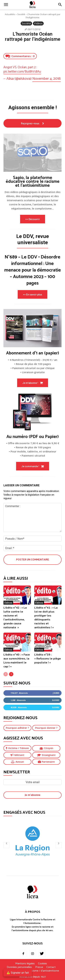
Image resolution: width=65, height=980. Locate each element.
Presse (39, 967)
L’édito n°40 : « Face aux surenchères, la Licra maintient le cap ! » (17, 661)
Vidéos (38, 23)
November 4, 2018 (47, 79)
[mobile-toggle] (6, 5)
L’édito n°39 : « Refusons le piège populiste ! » (48, 659)
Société (21, 14)
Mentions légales (25, 964)
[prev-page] (6, 674)
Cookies (42, 964)
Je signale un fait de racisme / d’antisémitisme (33, 971)
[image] (32, 153)
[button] (60, 5)
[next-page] (11, 674)
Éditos (8, 603)
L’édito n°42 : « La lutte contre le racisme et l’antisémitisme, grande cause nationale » (15, 618)
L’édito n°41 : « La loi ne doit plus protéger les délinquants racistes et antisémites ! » (46, 618)
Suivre (56, 700)
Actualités (10, 14)
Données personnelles (19, 967)
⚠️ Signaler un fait (18, 973)
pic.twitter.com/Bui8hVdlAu (22, 72)
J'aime (56, 693)
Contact (51, 967)
